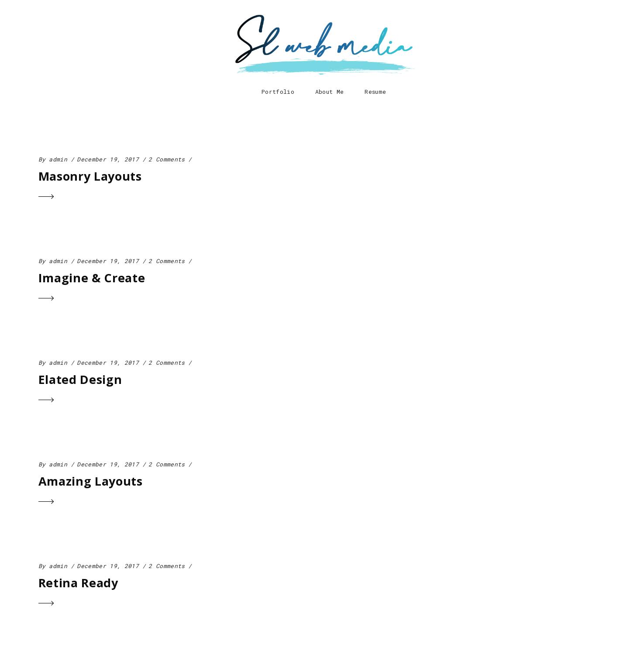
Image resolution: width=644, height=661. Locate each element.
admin (58, 159)
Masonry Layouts (90, 176)
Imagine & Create (92, 278)
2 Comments (167, 159)
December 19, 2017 (108, 159)
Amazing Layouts (91, 481)
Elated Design (80, 379)
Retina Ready (78, 583)
